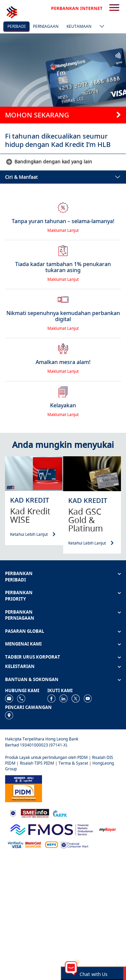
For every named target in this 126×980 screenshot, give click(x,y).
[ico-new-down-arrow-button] (100, 27)
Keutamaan (79, 26)
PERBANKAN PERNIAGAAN (20, 615)
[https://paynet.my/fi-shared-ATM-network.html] (51, 844)
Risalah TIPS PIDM (37, 763)
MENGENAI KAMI (23, 644)
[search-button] (114, 8)
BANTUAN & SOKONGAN (32, 679)
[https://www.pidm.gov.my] (24, 788)
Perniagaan (46, 26)
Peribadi (16, 26)
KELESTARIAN (20, 666)
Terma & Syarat (73, 763)
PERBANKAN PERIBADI (19, 577)
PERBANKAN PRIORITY (19, 596)
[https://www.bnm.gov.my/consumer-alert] (75, 844)
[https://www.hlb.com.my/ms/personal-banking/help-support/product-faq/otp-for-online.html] (25, 844)
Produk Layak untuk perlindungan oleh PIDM (46, 757)
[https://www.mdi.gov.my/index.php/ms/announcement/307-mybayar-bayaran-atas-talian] (108, 829)
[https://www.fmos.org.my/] (52, 829)
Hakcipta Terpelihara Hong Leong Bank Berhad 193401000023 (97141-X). (42, 742)
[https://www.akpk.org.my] (60, 813)
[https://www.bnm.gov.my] (13, 813)
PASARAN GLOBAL (25, 631)
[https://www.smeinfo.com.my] (35, 813)
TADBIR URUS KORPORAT (33, 657)
